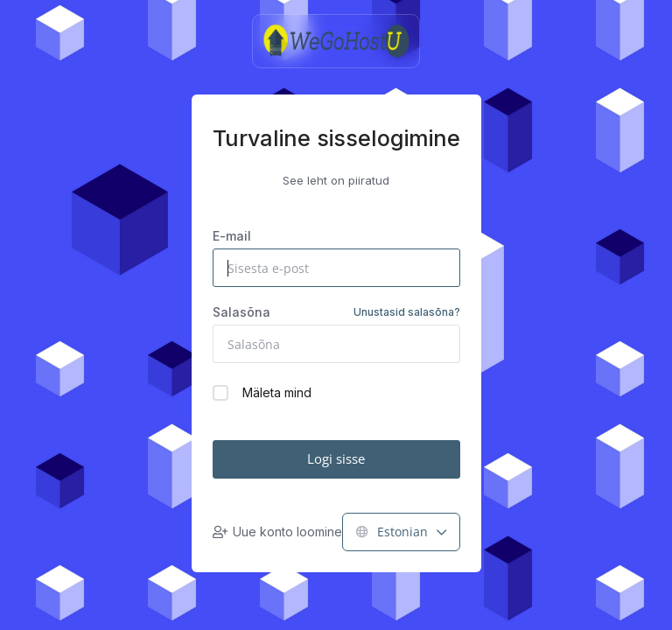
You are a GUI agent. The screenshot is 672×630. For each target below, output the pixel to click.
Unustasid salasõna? (407, 312)
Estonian (401, 532)
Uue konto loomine (277, 532)
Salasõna (336, 312)
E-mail (232, 236)
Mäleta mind (262, 393)
